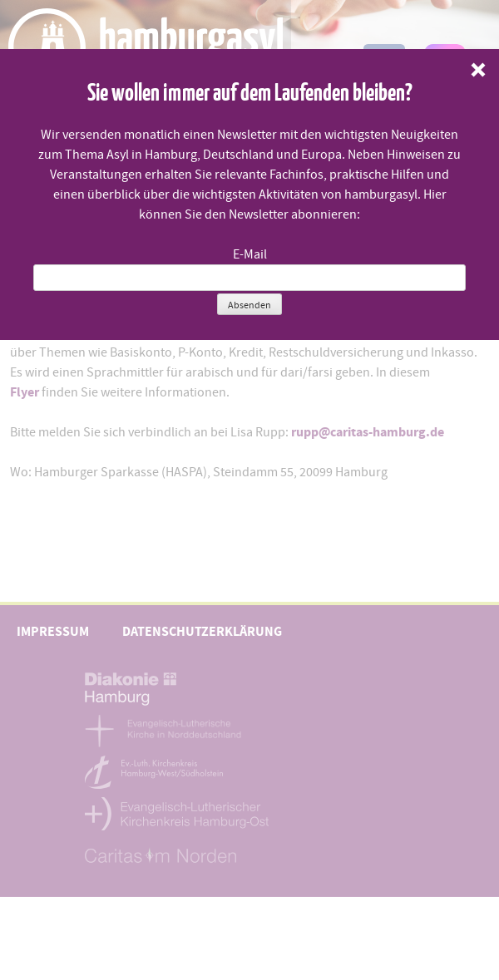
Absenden (249, 305)
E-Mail (250, 254)
